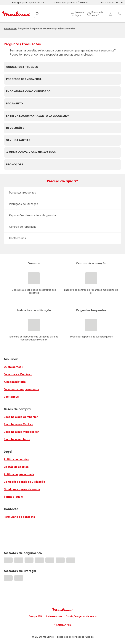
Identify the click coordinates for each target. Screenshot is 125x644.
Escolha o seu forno (17, 439)
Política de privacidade (19, 474)
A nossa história (15, 382)
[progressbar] (8, 560)
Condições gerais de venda (22, 489)
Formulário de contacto (19, 517)
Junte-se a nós (54, 616)
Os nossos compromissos (21, 389)
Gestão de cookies (16, 467)
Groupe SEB (35, 616)
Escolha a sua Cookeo (18, 424)
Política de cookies (16, 459)
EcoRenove (11, 397)
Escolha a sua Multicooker (21, 432)
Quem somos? (13, 367)
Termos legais (13, 497)
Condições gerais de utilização (24, 482)
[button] (78, 14)
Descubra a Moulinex (18, 374)
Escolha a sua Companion (21, 417)
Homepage (10, 28)
